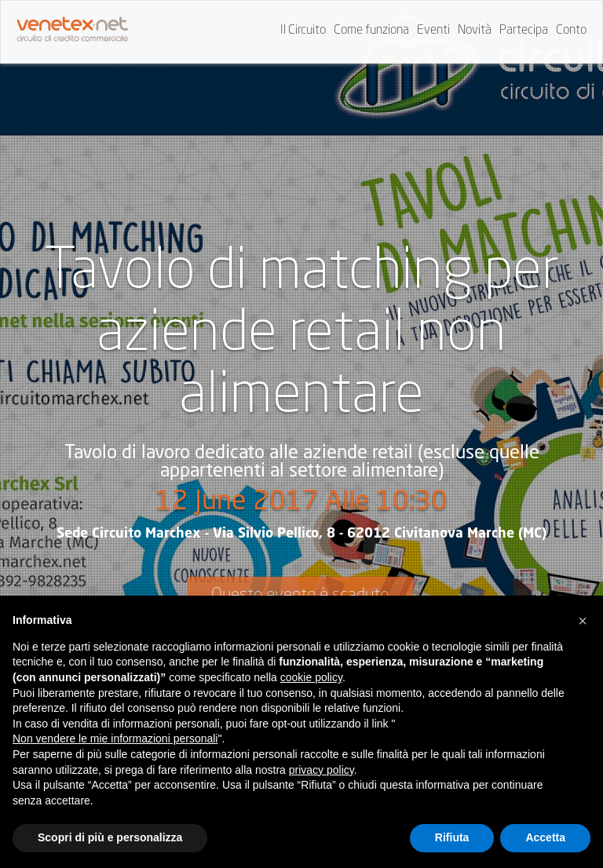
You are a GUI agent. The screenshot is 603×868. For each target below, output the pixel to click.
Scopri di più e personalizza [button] (110, 837)
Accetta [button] (545, 837)
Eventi (433, 31)
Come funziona (371, 31)
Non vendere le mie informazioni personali (115, 739)
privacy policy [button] (322, 770)
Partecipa (524, 31)
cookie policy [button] (311, 677)
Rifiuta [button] (452, 837)
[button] (583, 621)
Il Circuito (303, 31)
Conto (571, 31)
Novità (475, 31)
